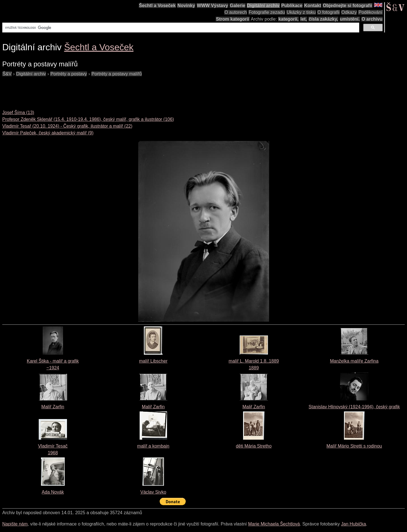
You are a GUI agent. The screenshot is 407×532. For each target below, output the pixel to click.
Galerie (237, 6)
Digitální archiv (263, 6)
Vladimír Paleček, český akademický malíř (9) (48, 133)
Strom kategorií (232, 19)
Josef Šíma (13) (18, 113)
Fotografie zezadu (267, 12)
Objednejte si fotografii (347, 6)
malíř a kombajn (153, 446)
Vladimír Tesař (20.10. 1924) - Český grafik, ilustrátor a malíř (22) (67, 126)
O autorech (236, 12)
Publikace (292, 6)
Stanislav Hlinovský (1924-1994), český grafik (354, 407)
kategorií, (288, 19)
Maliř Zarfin (254, 407)
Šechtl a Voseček (157, 6)
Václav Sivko (153, 492)
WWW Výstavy (213, 6)
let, (304, 19)
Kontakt (313, 6)
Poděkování (370, 12)
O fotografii (328, 12)
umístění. (350, 19)
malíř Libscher (153, 361)
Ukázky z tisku (301, 12)
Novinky (186, 6)
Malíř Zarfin (53, 407)
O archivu (372, 19)
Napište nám (15, 524)
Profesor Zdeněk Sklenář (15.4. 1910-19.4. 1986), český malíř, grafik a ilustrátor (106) (88, 119)
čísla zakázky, (323, 19)
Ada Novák (53, 492)
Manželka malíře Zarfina (354, 361)
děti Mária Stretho (254, 446)
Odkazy (349, 12)
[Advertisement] (105, 90)
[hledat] (180, 28)
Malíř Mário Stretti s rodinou (354, 446)
